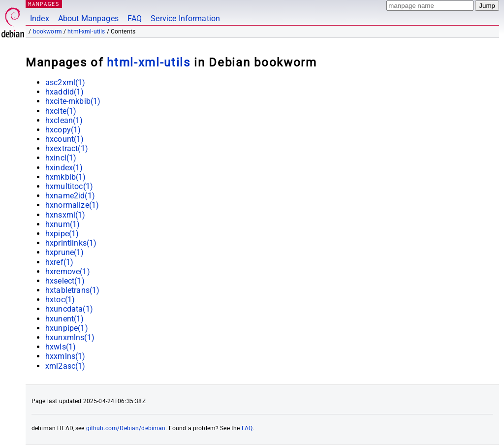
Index (40, 18)
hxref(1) (59, 262)
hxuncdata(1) (69, 309)
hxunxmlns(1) (70, 337)
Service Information (185, 18)
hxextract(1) (67, 148)
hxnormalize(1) (72, 205)
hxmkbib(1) (66, 177)
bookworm (47, 32)
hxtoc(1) (60, 300)
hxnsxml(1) (65, 215)
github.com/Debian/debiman (126, 428)
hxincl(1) (61, 158)
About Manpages (88, 18)
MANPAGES (44, 4)
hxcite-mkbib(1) (73, 101)
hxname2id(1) (70, 196)
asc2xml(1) (65, 82)
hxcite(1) (61, 111)
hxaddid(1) (65, 92)
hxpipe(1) (62, 234)
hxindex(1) (64, 168)
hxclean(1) (64, 120)
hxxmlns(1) (65, 356)
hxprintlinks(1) (71, 243)
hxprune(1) (65, 252)
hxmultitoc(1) (69, 186)
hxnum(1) (63, 224)
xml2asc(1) (65, 366)
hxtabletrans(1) (72, 290)
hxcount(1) (65, 139)
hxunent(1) (65, 319)
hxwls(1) (61, 347)
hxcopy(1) (63, 130)
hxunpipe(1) (67, 328)
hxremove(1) (68, 271)
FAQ (135, 18)
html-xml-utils (86, 32)
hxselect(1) (65, 281)
